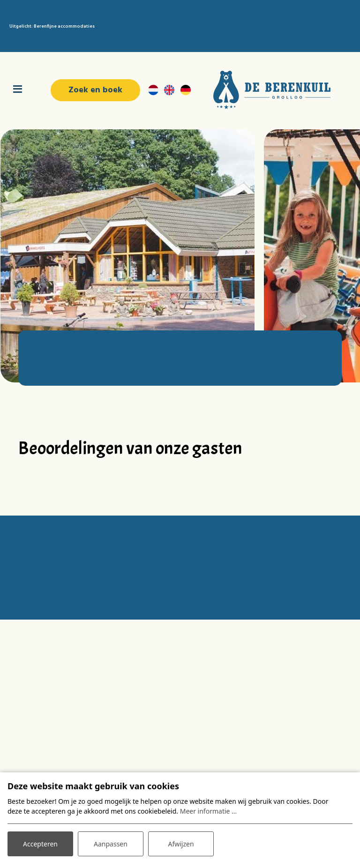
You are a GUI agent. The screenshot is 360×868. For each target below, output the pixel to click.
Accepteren (40, 844)
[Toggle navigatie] (18, 90)
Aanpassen (111, 844)
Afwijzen (181, 844)
